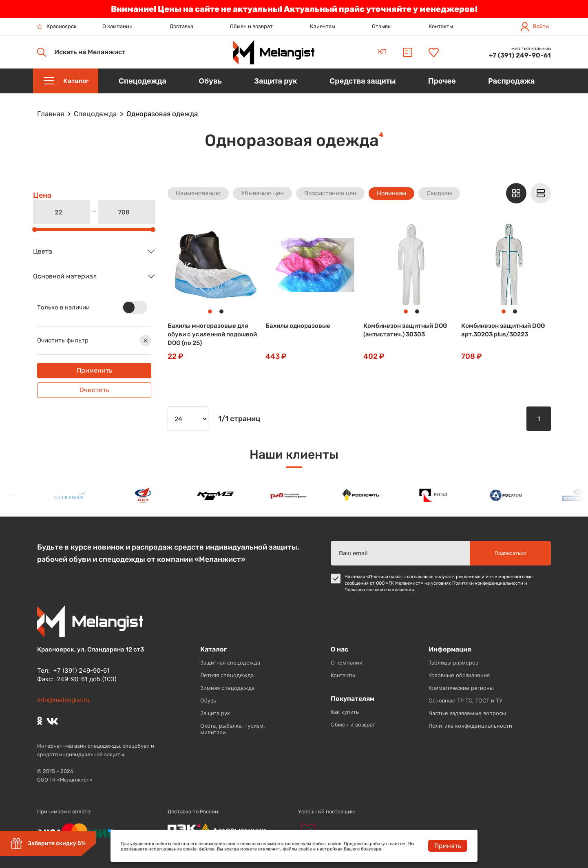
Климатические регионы (461, 688)
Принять (448, 846)
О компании (117, 26)
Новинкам (391, 193)
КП (382, 52)
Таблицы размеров (453, 663)
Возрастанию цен (330, 193)
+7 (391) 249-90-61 (520, 55)
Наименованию (198, 193)
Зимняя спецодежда (227, 688)
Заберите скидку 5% (48, 844)
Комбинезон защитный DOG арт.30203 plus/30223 (503, 330)
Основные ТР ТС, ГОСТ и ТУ (465, 700)
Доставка (181, 26)
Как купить (345, 712)
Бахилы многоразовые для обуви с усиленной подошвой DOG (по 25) (212, 334)
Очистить (94, 390)
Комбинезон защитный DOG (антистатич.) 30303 (405, 330)
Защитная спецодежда (230, 663)
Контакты (441, 26)
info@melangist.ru (63, 700)
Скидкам (439, 193)
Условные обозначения (459, 675)
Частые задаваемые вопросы (467, 713)
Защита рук (215, 713)
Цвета (43, 251)
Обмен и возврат (251, 26)
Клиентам (323, 26)
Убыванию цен (262, 193)
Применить (94, 370)
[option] (72, 495)
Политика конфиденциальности (470, 726)
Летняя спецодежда (227, 675)
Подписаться (510, 553)
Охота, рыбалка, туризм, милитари (233, 729)
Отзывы (382, 26)
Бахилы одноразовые (298, 326)
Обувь (208, 700)
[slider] (35, 230)
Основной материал (65, 276)
